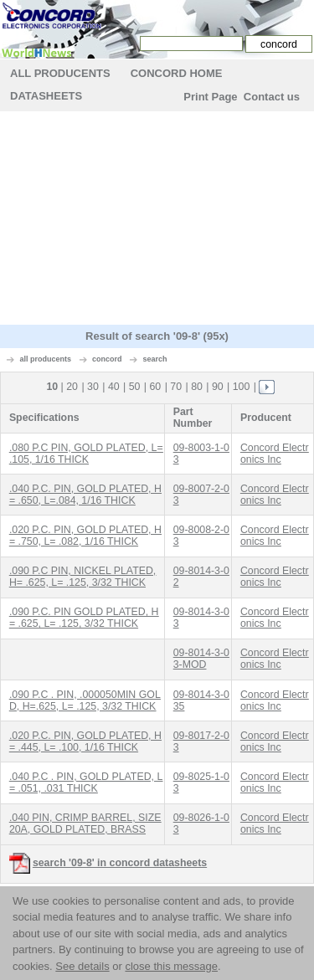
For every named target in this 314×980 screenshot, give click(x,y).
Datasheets (46, 96)
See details (82, 966)
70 (176, 387)
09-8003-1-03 (201, 454)
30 (93, 387)
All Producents (60, 73)
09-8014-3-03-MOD (201, 659)
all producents (46, 359)
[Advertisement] (157, 220)
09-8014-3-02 (201, 577)
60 (156, 387)
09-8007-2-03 (201, 495)
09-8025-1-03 (201, 782)
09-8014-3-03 (201, 618)
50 (135, 387)
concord (107, 359)
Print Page (210, 97)
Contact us (272, 97)
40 (114, 387)
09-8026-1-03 (201, 824)
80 (197, 387)
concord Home (177, 73)
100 (242, 387)
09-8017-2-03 (201, 741)
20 (72, 387)
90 (218, 387)
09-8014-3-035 (201, 700)
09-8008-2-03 (201, 536)
